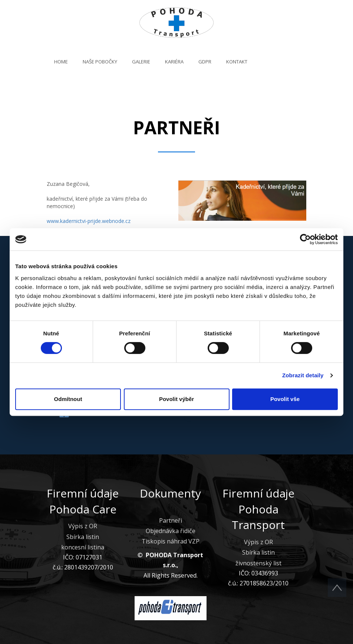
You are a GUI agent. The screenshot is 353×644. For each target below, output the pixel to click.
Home (61, 62)
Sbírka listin (83, 537)
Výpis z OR (83, 526)
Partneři (171, 520)
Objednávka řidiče (171, 531)
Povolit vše (285, 399)
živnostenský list (258, 563)
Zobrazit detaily (303, 375)
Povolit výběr (176, 399)
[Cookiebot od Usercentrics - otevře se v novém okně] (305, 239)
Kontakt (237, 62)
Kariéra (174, 62)
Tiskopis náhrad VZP (171, 541)
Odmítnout (68, 399)
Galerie (141, 62)
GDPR (205, 62)
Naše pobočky (100, 62)
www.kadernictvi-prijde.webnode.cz (89, 221)
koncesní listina (83, 547)
